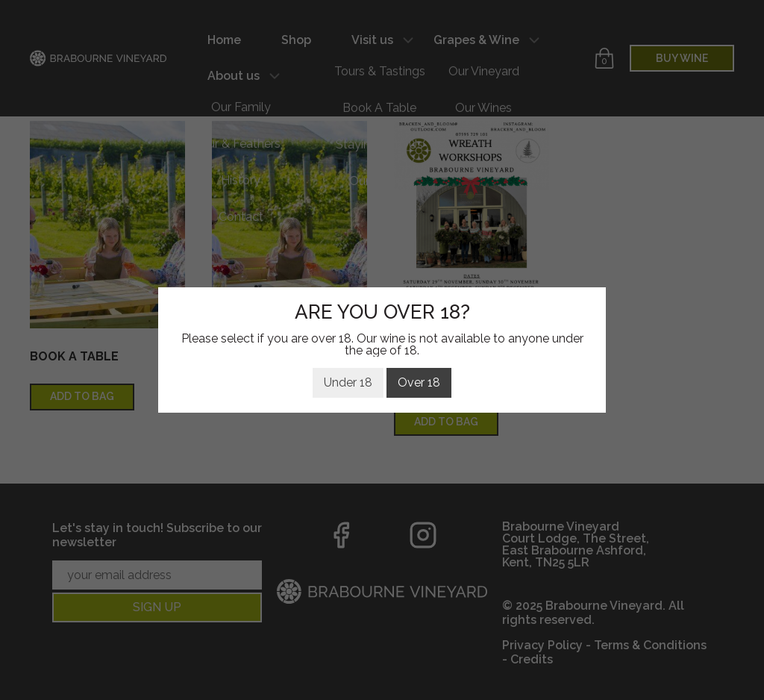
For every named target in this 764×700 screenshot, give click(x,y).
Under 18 (348, 382)
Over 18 (419, 382)
